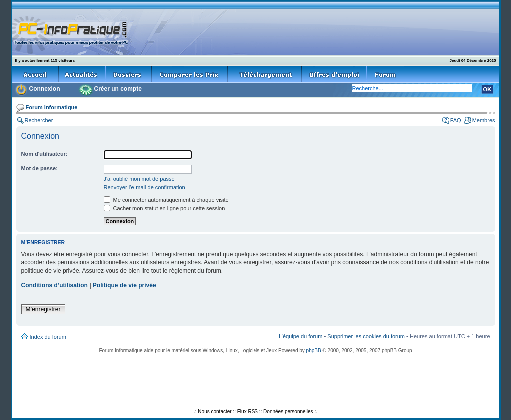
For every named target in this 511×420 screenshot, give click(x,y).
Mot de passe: (40, 168)
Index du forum (48, 337)
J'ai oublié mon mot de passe (139, 179)
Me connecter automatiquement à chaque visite (166, 200)
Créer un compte (118, 89)
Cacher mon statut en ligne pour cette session (164, 208)
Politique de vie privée (125, 285)
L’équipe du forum (301, 336)
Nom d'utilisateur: (45, 154)
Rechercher (39, 120)
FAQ (456, 120)
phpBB (314, 350)
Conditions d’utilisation (55, 285)
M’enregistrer (43, 309)
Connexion (45, 89)
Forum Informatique (52, 107)
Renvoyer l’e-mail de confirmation (144, 187)
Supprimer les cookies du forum (366, 336)
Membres (484, 120)
